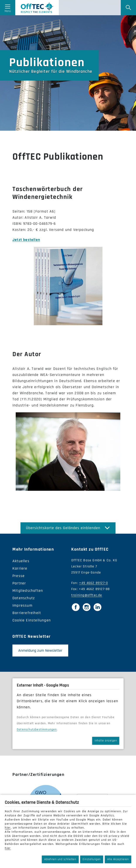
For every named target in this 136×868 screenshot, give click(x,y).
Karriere (20, 568)
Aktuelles (21, 561)
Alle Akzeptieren (118, 859)
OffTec (37, 8)
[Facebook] (76, 607)
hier (8, 828)
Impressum (22, 605)
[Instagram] (87, 607)
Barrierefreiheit (27, 613)
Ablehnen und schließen (60, 859)
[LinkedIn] (97, 607)
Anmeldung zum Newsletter (40, 651)
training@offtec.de (87, 595)
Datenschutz (24, 598)
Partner (19, 583)
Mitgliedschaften (28, 591)
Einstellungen (92, 859)
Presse (19, 576)
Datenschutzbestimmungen (37, 729)
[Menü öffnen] (8, 8)
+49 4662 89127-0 (93, 583)
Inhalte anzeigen (106, 741)
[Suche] (128, 8)
